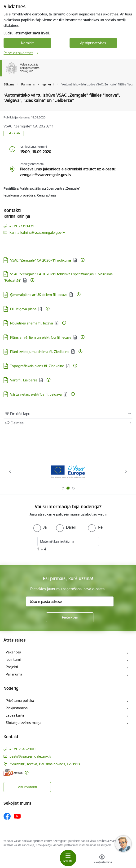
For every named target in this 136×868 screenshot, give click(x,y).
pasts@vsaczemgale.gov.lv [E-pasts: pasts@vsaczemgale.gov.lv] (30, 756)
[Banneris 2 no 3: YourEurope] (68, 471)
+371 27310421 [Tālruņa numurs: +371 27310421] (22, 226)
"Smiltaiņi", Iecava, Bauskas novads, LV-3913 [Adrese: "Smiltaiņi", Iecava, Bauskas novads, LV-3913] (45, 764)
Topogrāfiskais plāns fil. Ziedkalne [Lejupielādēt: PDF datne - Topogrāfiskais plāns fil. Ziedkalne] (37, 366)
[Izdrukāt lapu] (68, 414)
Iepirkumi (13, 659)
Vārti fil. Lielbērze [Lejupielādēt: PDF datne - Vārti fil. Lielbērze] (24, 380)
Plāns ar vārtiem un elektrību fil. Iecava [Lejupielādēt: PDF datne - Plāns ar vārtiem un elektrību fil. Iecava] (41, 337)
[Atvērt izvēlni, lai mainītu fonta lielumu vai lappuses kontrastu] (102, 860)
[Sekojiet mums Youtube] (17, 816)
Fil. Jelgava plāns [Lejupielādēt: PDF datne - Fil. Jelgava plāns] (23, 309)
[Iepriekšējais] (10, 471)
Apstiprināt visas (93, 43)
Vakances (13, 652)
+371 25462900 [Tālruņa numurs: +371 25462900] (22, 749)
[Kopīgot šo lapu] (68, 423)
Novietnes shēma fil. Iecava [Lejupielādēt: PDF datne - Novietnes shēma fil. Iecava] (32, 323)
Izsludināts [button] (13, 133)
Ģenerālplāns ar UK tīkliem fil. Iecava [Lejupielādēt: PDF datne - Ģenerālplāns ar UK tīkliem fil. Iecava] (39, 295)
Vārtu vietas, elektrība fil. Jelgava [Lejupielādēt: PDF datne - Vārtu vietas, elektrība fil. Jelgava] (36, 394)
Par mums (14, 674)
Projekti (12, 667)
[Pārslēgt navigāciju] (68, 858)
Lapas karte (15, 715)
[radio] (40, 527)
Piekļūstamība (17, 708)
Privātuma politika (20, 701)
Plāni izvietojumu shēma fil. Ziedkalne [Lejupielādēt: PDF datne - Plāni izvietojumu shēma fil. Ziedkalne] (40, 352)
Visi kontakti (27, 787)
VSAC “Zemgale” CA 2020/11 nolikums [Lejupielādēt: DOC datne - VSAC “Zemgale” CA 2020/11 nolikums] (41, 260)
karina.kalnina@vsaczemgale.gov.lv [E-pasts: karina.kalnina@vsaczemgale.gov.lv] (37, 232)
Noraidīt (27, 43)
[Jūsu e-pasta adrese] (70, 601)
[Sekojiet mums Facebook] (7, 816)
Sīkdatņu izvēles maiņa (24, 723)
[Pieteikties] (70, 617)
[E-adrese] (13, 773)
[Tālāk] (126, 471)
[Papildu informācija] (83, 260)
